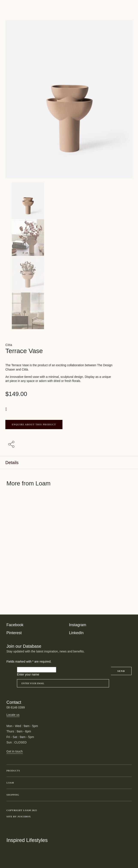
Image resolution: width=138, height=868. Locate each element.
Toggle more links (128, 817)
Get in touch (15, 751)
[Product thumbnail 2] (69, 274)
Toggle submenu (127, 771)
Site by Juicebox (19, 816)
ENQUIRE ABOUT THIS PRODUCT (34, 424)
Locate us (13, 715)
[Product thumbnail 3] (69, 311)
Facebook (15, 625)
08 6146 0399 (16, 707)
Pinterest (14, 633)
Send (121, 671)
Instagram (78, 625)
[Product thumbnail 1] (69, 238)
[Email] (63, 683)
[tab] (69, 463)
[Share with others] (12, 444)
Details (12, 463)
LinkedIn (76, 633)
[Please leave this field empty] (37, 670)
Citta (9, 345)
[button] (7, 409)
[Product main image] (69, 201)
